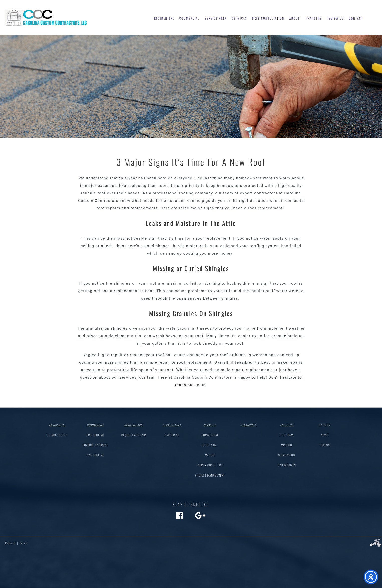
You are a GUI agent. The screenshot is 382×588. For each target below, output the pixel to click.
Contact (356, 18)
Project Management (210, 475)
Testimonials (286, 465)
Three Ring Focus (376, 543)
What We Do (286, 455)
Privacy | (12, 543)
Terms (24, 543)
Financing (313, 18)
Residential (164, 18)
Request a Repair (134, 435)
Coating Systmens (95, 445)
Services (240, 18)
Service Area (216, 18)
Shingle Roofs (57, 435)
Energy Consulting (210, 465)
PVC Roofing (96, 455)
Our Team (286, 435)
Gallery (325, 425)
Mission (287, 445)
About (294, 18)
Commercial (190, 18)
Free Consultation (268, 18)
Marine (210, 455)
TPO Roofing (95, 435)
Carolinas (172, 435)
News (325, 435)
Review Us (335, 18)
